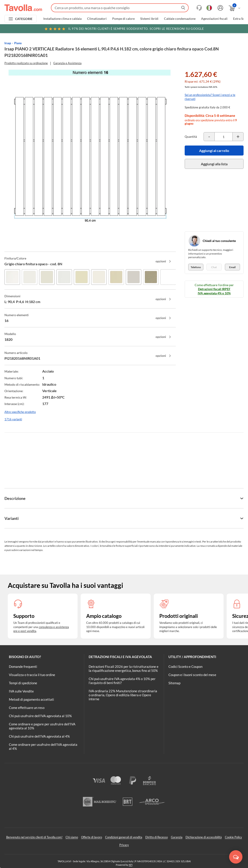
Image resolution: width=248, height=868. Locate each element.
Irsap (8, 43)
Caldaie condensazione (180, 19)
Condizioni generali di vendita (124, 837)
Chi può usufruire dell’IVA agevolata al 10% (40, 716)
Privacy (124, 845)
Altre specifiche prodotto (20, 412)
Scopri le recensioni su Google (124, 29)
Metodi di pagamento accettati (31, 699)
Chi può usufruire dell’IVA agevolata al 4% (39, 736)
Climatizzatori (97, 19)
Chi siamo (72, 837)
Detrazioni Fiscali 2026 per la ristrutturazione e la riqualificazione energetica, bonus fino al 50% (124, 668)
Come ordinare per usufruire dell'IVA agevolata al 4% (43, 746)
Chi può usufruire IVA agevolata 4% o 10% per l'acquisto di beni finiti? (122, 681)
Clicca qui (216, 29)
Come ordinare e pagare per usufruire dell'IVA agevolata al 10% (42, 726)
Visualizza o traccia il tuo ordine (32, 675)
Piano (18, 43)
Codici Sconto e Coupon (185, 666)
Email (232, 267)
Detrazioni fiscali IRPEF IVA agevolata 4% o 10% (214, 291)
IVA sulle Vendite (21, 691)
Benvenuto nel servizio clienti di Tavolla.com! (34, 837)
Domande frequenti (23, 666)
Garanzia (177, 837)
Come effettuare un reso (27, 708)
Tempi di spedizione (23, 683)
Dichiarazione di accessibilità (204, 837)
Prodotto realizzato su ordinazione (26, 63)
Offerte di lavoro (92, 837)
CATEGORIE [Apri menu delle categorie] (24, 19)
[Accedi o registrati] (220, 8)
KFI (131, 865)
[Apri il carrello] (235, 8)
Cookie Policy (233, 837)
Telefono (196, 267)
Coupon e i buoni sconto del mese (192, 675)
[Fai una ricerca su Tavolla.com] (120, 8)
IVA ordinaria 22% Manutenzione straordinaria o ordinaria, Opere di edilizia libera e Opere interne (123, 695)
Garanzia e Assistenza (67, 63)
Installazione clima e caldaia (62, 19)
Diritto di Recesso (157, 837)
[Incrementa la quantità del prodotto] (238, 137)
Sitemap (174, 683)
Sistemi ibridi (149, 19)
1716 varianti (13, 419)
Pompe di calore (123, 19)
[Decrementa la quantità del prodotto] (209, 137)
